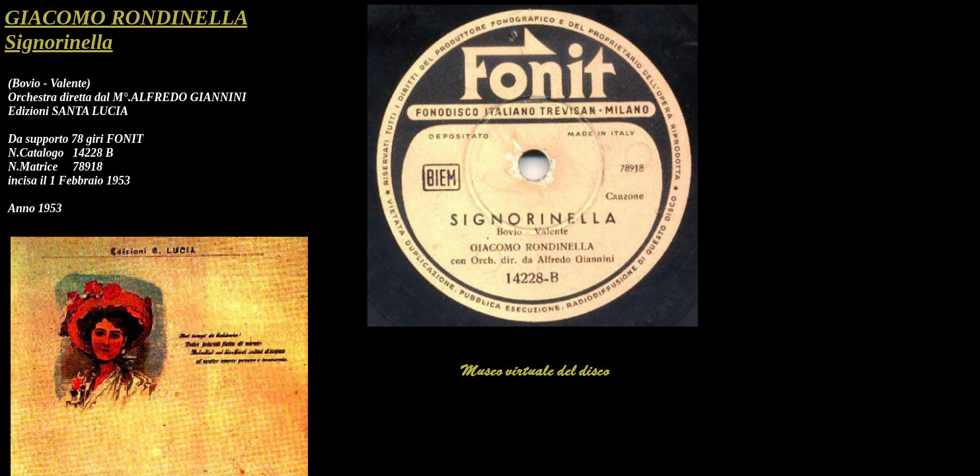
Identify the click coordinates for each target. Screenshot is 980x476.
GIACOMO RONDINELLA (126, 17)
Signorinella (59, 42)
